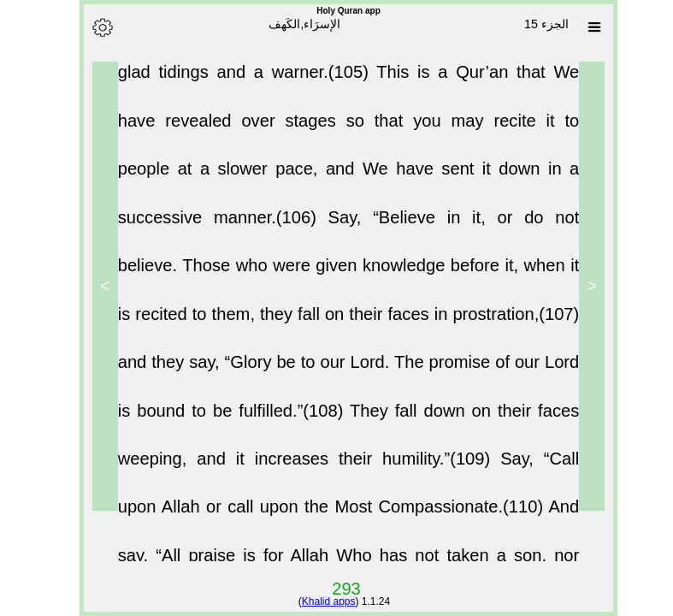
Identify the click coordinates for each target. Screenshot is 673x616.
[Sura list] (582, 27)
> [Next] (93, 286)
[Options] (91, 27)
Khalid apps (317, 601)
